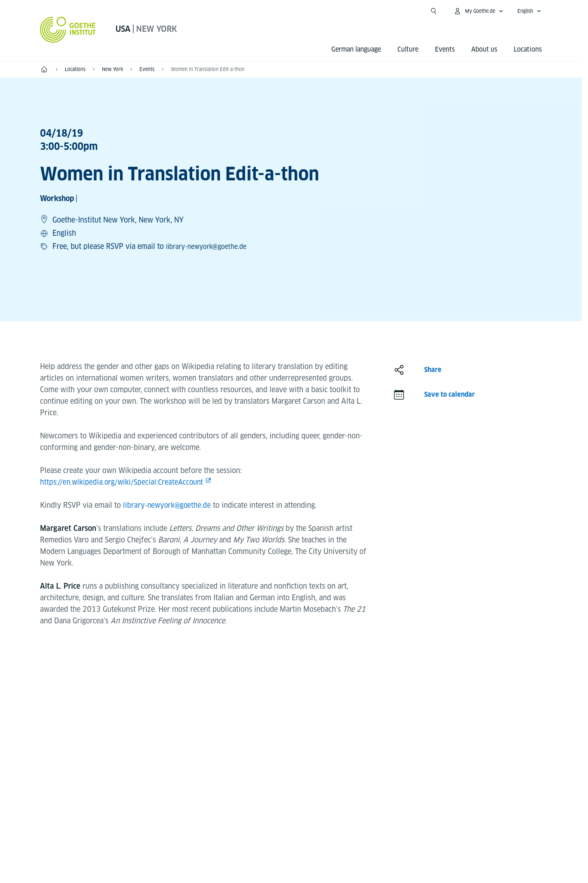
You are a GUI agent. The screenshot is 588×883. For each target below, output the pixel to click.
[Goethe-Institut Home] (68, 30)
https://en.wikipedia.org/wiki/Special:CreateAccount (124, 482)
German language (356, 49)
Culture (408, 49)
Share (433, 370)
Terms (397, 863)
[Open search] (434, 11)
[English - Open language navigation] (529, 11)
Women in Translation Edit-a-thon (208, 69)
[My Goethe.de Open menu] (478, 11)
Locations (528, 49)
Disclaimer (260, 863)
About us (484, 49)
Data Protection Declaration (332, 863)
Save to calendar (450, 394)
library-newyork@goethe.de (211, 246)
